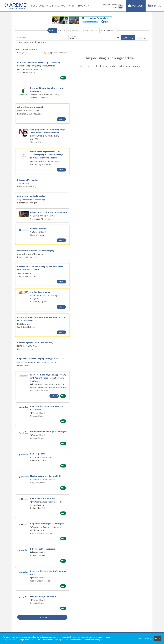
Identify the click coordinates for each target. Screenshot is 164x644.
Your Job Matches (90, 30)
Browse (62, 30)
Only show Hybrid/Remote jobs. (33, 42)
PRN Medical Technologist (42, 549)
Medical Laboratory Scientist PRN (46, 476)
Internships (53, 6)
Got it (158, 639)
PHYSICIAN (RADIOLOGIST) (42, 498)
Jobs (42, 6)
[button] (141, 38)
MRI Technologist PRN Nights (44, 596)
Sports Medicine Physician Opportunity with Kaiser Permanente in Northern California (48, 378)
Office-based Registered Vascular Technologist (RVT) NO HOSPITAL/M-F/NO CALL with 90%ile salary (47, 155)
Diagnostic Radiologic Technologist (47, 523)
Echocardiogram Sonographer (31, 107)
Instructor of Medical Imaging (31, 196)
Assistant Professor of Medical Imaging (36, 250)
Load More (42, 617)
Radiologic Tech (38, 454)
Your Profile (68, 6)
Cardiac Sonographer (40, 292)
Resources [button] (82, 6)
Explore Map (74, 30)
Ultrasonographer (39, 228)
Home (34, 6)
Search (52, 30)
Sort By (20, 53)
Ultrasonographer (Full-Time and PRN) (35, 343)
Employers (154, 6)
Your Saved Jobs (108, 30)
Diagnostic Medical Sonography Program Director (40, 359)
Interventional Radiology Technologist (48, 431)
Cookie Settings (145, 639)
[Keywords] (42, 38)
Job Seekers (136, 6)
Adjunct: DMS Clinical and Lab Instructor (49, 212)
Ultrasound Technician (28, 180)
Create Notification (59, 53)
